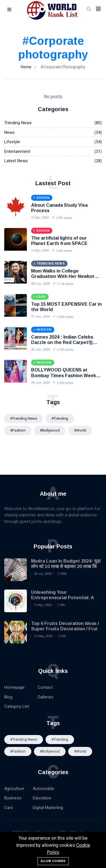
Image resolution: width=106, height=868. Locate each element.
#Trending (60, 418)
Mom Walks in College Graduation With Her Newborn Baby (64, 276)
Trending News (18, 123)
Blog (8, 697)
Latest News (16, 161)
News (9, 132)
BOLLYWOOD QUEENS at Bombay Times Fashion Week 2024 (64, 375)
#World (80, 430)
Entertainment (17, 151)
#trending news (24, 418)
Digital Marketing (48, 808)
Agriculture (14, 789)
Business (13, 798)
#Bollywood (50, 430)
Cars (9, 808)
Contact (45, 687)
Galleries (46, 697)
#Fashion (18, 430)
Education (42, 798)
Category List (17, 706)
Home (26, 67)
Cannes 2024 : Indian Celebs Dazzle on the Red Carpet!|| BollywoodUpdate (62, 342)
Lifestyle (12, 142)
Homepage (14, 687)
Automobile (44, 789)
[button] (10, 10)
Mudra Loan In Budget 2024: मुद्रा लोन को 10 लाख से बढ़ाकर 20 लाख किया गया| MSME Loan (66, 566)
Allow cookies (53, 861)
